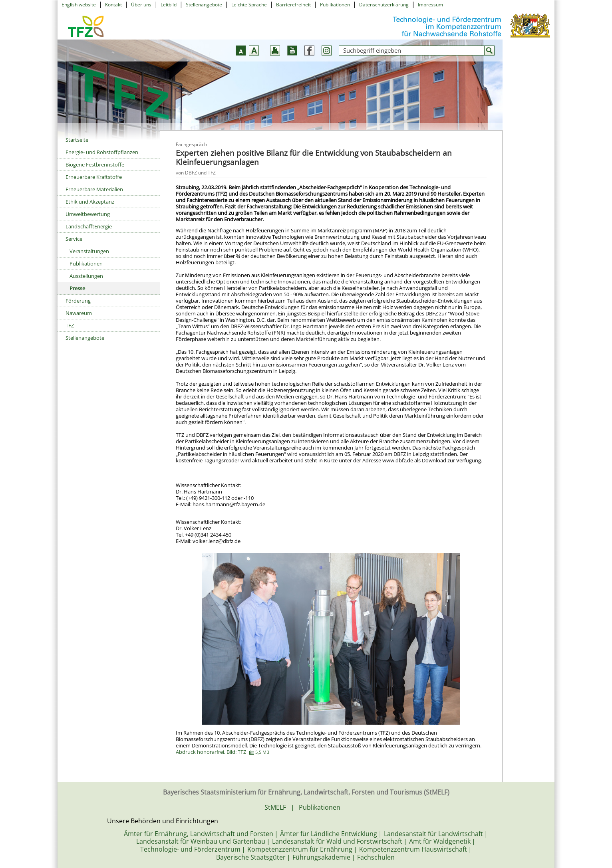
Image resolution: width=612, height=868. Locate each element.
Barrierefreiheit (293, 5)
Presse (77, 288)
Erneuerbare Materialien (94, 189)
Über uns (141, 5)
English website (79, 5)
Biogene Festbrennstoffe (95, 164)
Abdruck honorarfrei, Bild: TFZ (223, 752)
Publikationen (335, 5)
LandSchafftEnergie (89, 226)
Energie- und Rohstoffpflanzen (102, 152)
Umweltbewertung (88, 214)
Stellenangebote (204, 5)
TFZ (70, 325)
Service (74, 239)
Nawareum (79, 313)
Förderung (78, 301)
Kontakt (113, 5)
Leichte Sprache (249, 5)
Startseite (77, 140)
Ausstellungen (86, 276)
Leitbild (169, 5)
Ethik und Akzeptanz (90, 202)
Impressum (430, 5)
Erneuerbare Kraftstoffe (94, 177)
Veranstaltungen (89, 251)
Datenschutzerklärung (384, 5)
